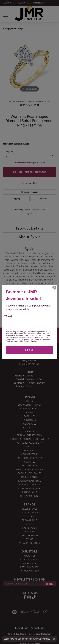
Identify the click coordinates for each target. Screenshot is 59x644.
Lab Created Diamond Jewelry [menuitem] (30, 439)
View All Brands (29, 543)
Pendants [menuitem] (30, 420)
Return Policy (29, 567)
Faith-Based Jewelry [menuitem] (29, 458)
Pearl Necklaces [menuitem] (30, 485)
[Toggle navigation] (6, 19)
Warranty (29, 563)
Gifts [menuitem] (29, 401)
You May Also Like (30, 311)
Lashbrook (30, 528)
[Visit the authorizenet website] (14, 612)
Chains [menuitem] (29, 431)
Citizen (30, 516)
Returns (43, 198)
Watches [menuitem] (29, 462)
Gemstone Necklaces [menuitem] (29, 469)
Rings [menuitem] (29, 412)
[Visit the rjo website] (45, 612)
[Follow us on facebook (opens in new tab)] (25, 597)
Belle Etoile (29, 509)
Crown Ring (29, 520)
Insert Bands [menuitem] (30, 477)
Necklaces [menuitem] (29, 424)
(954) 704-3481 (29, 105)
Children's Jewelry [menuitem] (29, 443)
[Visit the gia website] (24, 612)
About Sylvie (29, 237)
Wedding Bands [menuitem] (29, 409)
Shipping (16, 198)
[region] (29, 66)
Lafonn (30, 524)
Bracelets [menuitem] (29, 428)
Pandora (29, 532)
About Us (30, 556)
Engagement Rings (14, 29)
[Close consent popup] (54, 639)
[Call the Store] (30, 360)
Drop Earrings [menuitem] (30, 496)
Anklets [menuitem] (29, 447)
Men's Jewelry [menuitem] (29, 454)
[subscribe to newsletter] (50, 584)
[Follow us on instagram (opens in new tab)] (29, 597)
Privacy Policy (30, 571)
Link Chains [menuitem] (29, 492)
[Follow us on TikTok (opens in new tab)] (34, 597)
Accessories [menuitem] (30, 466)
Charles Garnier (29, 513)
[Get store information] (29, 364)
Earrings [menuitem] (30, 416)
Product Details (30, 228)
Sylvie (30, 539)
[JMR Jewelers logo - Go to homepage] (29, 13)
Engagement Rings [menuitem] (30, 405)
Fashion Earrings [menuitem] (30, 481)
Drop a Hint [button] (30, 183)
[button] (8, 3)
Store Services (30, 560)
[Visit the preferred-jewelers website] (35, 612)
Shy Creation (29, 535)
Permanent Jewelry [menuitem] (29, 435)
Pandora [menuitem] (29, 450)
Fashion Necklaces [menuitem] (29, 488)
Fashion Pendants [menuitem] (30, 473)
